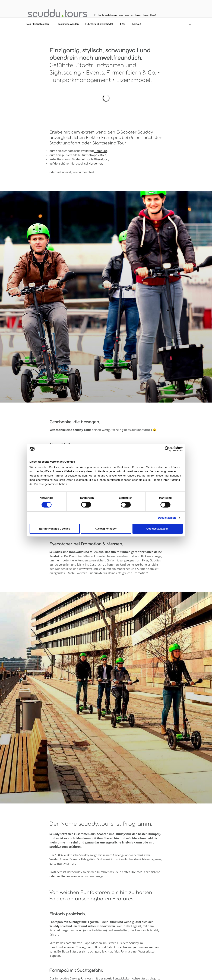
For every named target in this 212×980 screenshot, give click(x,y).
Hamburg (100, 151)
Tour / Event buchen (39, 24)
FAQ (123, 24)
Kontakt (137, 24)
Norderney (95, 164)
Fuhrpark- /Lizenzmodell (99, 24)
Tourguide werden (68, 24)
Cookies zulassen (157, 529)
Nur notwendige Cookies (55, 529)
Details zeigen (167, 518)
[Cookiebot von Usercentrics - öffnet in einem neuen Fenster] (167, 449)
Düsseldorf (101, 159)
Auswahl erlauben (106, 529)
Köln (103, 155)
